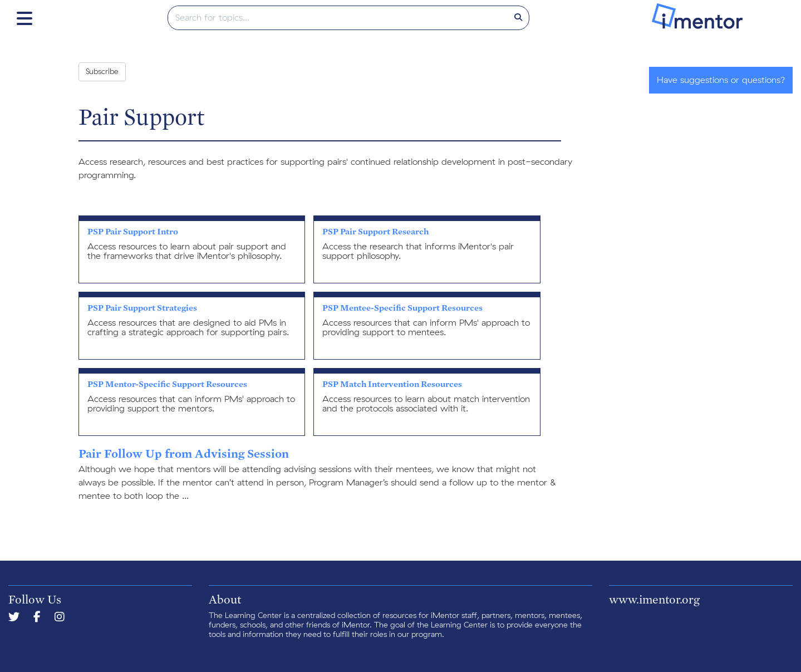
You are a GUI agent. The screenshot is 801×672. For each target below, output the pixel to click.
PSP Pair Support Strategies (142, 308)
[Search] (518, 18)
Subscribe (102, 72)
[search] (338, 18)
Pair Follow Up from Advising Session (184, 453)
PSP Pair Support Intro (133, 231)
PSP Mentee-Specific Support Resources (402, 308)
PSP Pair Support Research (375, 231)
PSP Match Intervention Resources (392, 384)
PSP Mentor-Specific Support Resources (167, 384)
